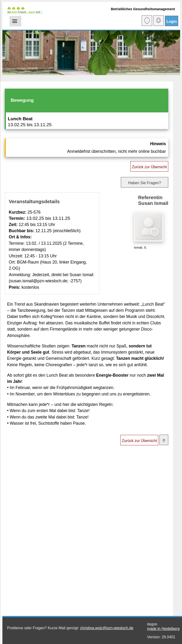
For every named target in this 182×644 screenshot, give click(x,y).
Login (172, 22)
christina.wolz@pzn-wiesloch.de (107, 628)
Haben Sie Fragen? (145, 183)
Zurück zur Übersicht (149, 167)
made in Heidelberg (163, 629)
